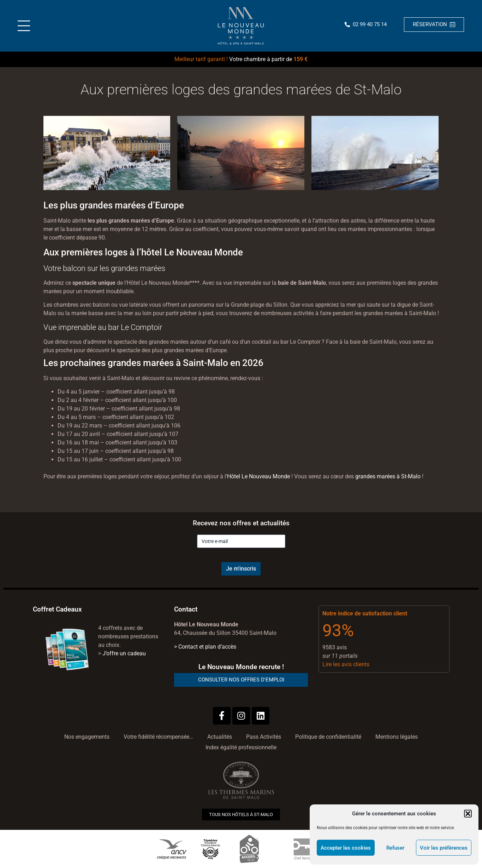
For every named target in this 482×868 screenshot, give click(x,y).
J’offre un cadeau (124, 653)
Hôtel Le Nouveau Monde (258, 476)
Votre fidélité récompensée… (158, 737)
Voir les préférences (444, 848)
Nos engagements (87, 737)
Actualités (220, 737)
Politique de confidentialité (328, 737)
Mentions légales (397, 737)
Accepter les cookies (346, 848)
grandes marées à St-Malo (388, 476)
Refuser (395, 848)
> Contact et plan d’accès (205, 647)
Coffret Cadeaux (57, 609)
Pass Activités (264, 737)
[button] (468, 814)
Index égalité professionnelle (241, 747)
